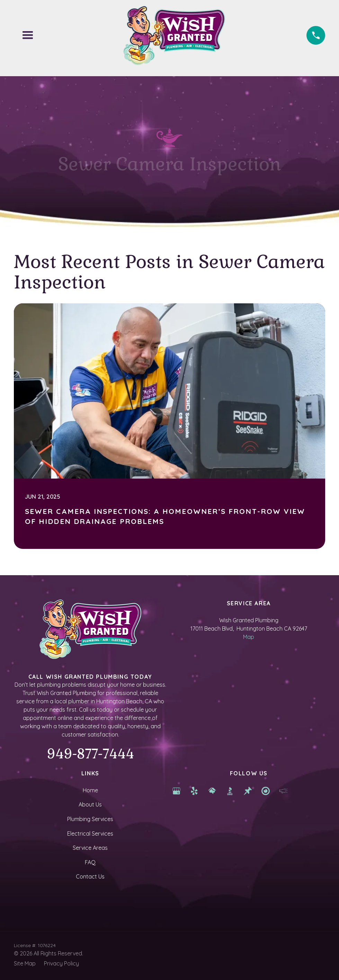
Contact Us (90, 876)
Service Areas (90, 848)
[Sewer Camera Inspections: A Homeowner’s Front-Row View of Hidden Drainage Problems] (169, 426)
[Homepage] (174, 35)
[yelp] (194, 790)
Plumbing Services (90, 819)
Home (90, 790)
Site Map (25, 963)
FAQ (90, 862)
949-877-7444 (90, 754)
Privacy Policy (61, 963)
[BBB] (230, 790)
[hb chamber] (284, 790)
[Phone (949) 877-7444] (316, 35)
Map (249, 637)
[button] (28, 35)
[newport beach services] (266, 790)
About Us (90, 804)
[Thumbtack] (248, 790)
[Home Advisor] (212, 790)
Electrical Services (90, 834)
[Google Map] (177, 790)
